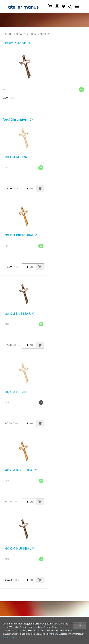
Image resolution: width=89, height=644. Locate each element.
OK (80, 625)
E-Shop (7, 34)
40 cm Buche (16, 392)
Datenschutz (10, 637)
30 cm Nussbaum (20, 314)
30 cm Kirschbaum (21, 235)
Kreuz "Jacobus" (39, 34)
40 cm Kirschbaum (21, 470)
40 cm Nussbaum (20, 548)
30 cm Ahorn (16, 157)
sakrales (20, 34)
